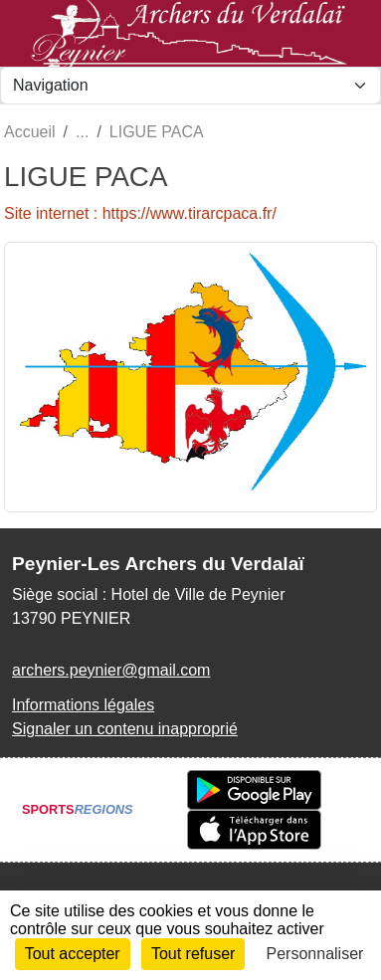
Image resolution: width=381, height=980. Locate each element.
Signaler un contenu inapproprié (125, 729)
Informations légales (83, 705)
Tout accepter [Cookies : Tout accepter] (73, 954)
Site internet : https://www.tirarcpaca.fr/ (140, 213)
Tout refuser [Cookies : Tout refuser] (193, 954)
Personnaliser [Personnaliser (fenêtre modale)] (315, 954)
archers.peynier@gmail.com (111, 670)
